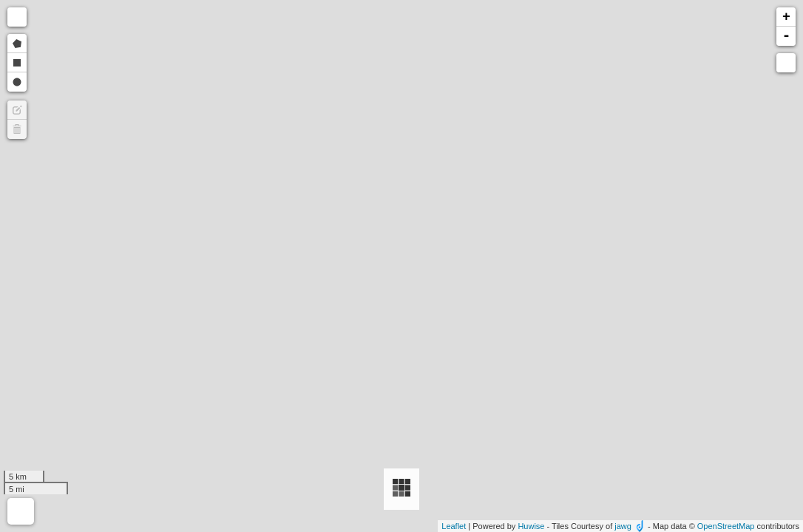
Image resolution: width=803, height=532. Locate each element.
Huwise (531, 526)
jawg (623, 526)
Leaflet (454, 526)
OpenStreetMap (726, 526)
